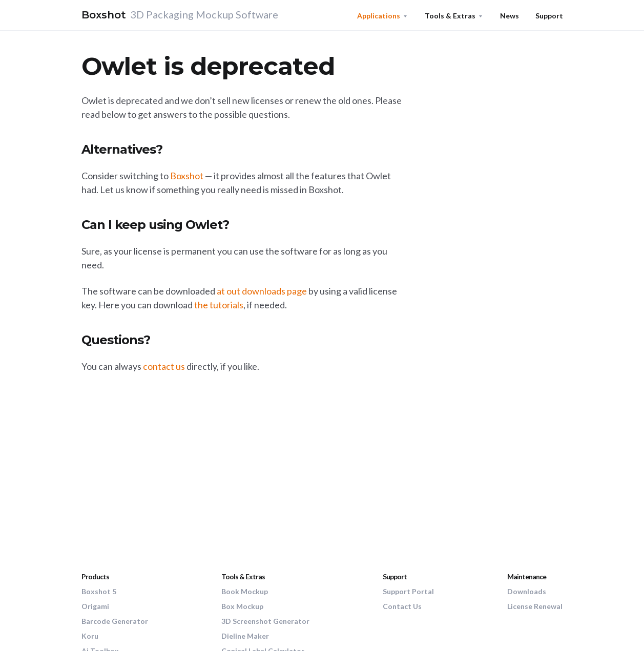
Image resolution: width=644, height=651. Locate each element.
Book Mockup (245, 591)
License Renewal (535, 606)
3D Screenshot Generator (265, 621)
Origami (95, 606)
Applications (379, 16)
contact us (164, 366)
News (510, 16)
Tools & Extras (450, 16)
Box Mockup (242, 606)
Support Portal (408, 591)
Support (549, 16)
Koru (90, 636)
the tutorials (219, 305)
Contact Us (402, 606)
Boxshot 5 (99, 591)
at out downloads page (262, 291)
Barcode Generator (115, 621)
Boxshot (187, 176)
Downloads (527, 591)
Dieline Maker (245, 636)
